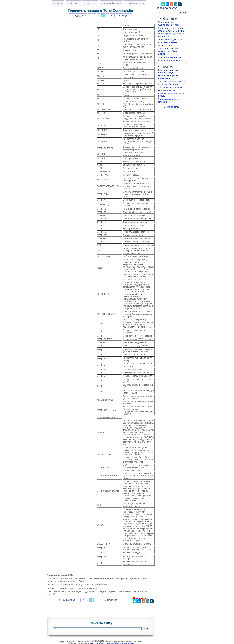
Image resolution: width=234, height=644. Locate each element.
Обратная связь (171, 107)
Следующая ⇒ (123, 15)
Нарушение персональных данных (123, 643)
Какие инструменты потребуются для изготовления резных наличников (169, 74)
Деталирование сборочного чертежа (168, 23)
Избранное (73, 3)
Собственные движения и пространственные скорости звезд (171, 42)
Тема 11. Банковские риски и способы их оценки (168, 51)
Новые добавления (111, 3)
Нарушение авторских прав (101, 643)
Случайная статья (135, 3)
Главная (58, 3)
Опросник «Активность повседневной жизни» (169, 59)
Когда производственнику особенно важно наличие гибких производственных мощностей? (171, 32)
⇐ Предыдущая (78, 15)
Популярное (90, 3)
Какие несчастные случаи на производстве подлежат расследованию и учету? (171, 92)
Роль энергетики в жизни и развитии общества (171, 83)
